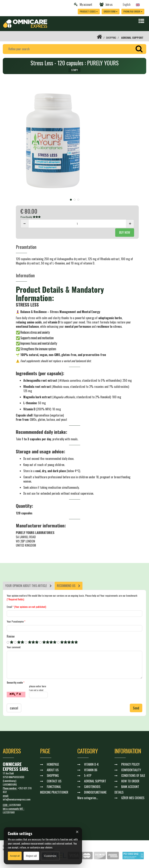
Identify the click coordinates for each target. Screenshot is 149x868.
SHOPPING (111, 38)
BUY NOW (125, 232)
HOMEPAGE (53, 764)
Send (136, 708)
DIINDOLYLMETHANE (95, 792)
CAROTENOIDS (92, 787)
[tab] (28, 586)
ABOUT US (53, 770)
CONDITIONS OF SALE (133, 776)
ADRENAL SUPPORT (132, 38)
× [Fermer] (77, 832)
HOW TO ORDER (130, 781)
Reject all (31, 856)
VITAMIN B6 (91, 770)
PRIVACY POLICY (130, 764)
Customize (50, 856)
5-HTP (88, 776)
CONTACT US (54, 781)
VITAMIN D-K (91, 764)
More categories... (88, 798)
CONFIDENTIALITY (131, 770)
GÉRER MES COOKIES (133, 798)
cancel (14, 708)
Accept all (15, 856)
